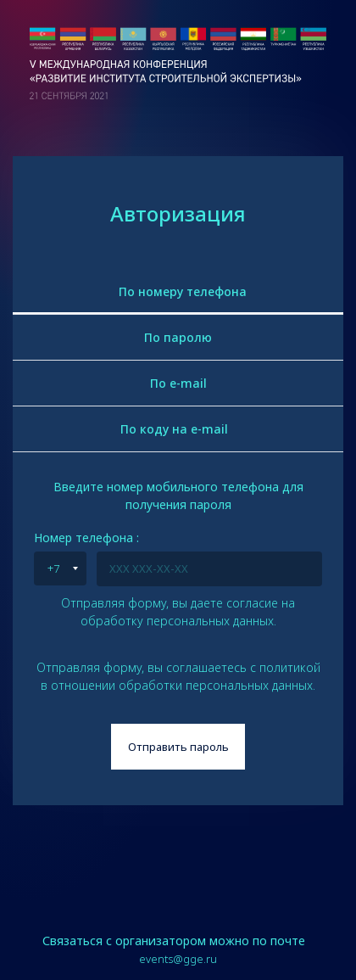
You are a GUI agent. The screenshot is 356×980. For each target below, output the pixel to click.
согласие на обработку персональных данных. (188, 612)
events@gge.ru (178, 959)
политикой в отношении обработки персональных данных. (181, 676)
